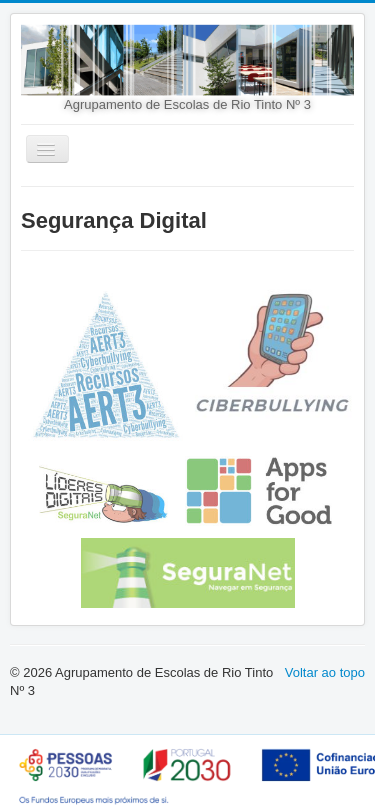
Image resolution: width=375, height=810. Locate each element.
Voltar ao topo (325, 672)
